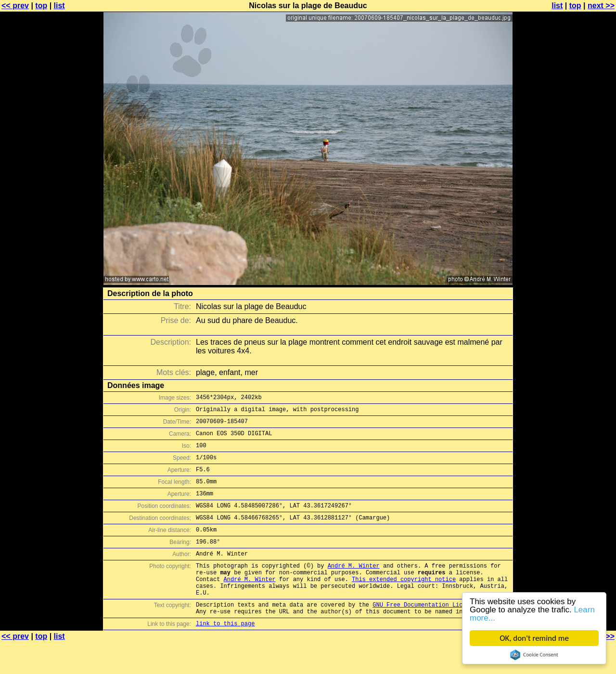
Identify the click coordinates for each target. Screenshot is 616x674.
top (41, 6)
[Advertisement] (577, 238)
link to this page (225, 655)
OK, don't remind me (534, 638)
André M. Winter (354, 587)
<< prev (15, 6)
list (59, 6)
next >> (601, 6)
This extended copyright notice (404, 603)
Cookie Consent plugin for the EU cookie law (534, 655)
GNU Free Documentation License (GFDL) (436, 633)
